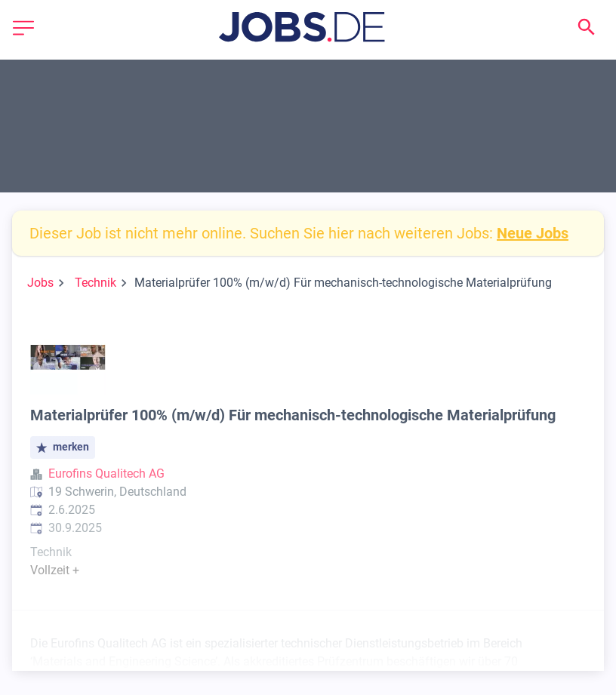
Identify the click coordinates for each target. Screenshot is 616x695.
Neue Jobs (533, 233)
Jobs (40, 283)
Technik (95, 283)
